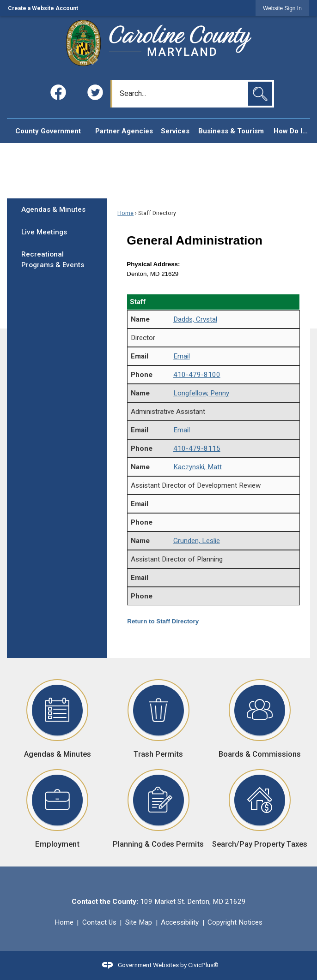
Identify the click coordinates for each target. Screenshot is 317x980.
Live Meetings (44, 232)
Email (182, 356)
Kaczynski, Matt (198, 467)
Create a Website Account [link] (43, 8)
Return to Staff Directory (163, 621)
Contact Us (99, 922)
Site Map (139, 922)
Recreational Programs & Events (53, 260)
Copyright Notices (235, 922)
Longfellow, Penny (201, 393)
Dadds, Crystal (195, 319)
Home (125, 213)
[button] (260, 94)
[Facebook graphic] (58, 92)
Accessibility (180, 922)
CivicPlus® (203, 965)
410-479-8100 (197, 375)
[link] (282, 8)
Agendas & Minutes (53, 209)
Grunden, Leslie (197, 541)
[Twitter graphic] (95, 92)
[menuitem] (48, 131)
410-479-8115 (197, 448)
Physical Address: (153, 264)
